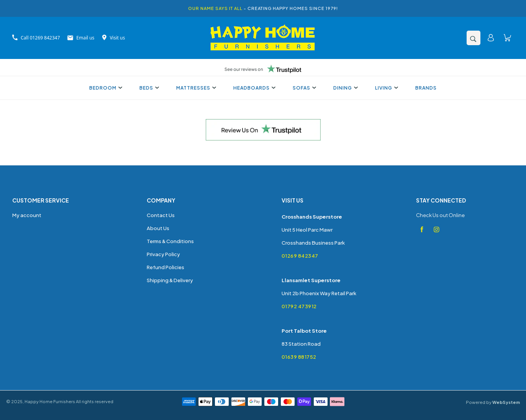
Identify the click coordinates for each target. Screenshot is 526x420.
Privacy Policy (163, 254)
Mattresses (195, 88)
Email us (81, 38)
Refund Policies (166, 267)
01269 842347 (300, 256)
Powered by (493, 402)
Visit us (113, 38)
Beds (148, 88)
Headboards (253, 88)
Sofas (303, 88)
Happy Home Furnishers (50, 401)
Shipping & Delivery (170, 280)
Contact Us (161, 215)
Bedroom (105, 88)
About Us (158, 228)
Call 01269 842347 (36, 38)
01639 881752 (299, 357)
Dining (345, 88)
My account (27, 215)
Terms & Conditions (170, 241)
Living (386, 88)
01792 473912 (299, 306)
